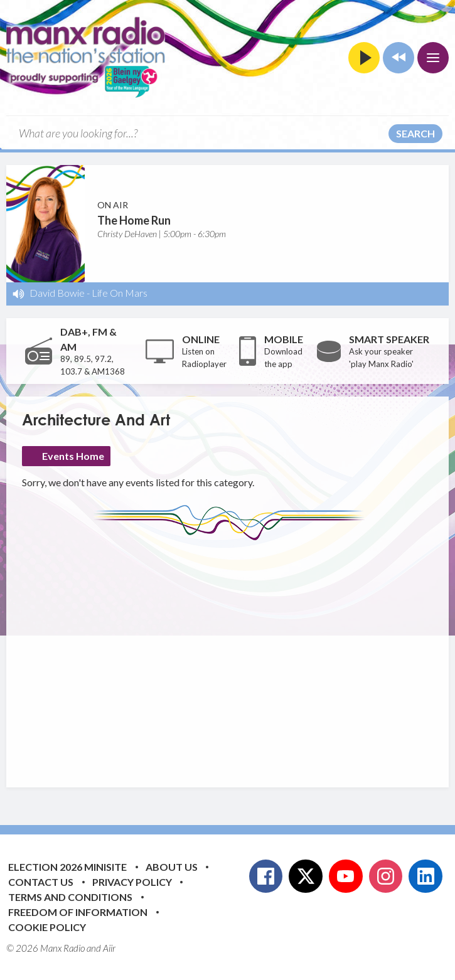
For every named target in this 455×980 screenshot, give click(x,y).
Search (415, 133)
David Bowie (57, 293)
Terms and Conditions (70, 897)
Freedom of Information (78, 912)
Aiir (109, 948)
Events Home (73, 456)
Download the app (283, 358)
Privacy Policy (132, 882)
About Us (172, 867)
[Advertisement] (238, 654)
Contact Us (41, 882)
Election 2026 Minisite (67, 867)
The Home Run (134, 220)
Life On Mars (120, 293)
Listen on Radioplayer (204, 358)
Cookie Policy (47, 927)
